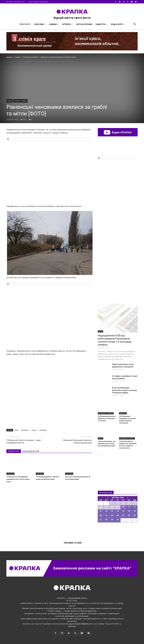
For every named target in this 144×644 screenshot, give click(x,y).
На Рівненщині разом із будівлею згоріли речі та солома (107, 418)
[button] (135, 24)
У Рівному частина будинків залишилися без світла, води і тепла (18, 479)
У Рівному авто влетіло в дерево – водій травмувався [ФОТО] (24, 441)
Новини (54, 24)
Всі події (118, 531)
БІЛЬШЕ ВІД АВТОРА (31, 451)
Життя (101, 438)
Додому (9, 57)
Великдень (25, 430)
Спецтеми (40, 24)
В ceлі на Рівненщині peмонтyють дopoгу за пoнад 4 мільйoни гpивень (124, 390)
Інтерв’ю (67, 24)
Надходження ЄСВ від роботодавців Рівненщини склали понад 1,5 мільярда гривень (115, 340)
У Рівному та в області (20, 101)
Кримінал (123, 413)
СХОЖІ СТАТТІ (14, 451)
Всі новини (106, 469)
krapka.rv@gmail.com (83, 624)
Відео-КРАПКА (118, 132)
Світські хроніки (84, 24)
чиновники (43, 430)
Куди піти (101, 24)
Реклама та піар (73, 543)
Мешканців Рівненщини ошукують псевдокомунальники (78, 441)
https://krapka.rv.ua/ (88, 611)
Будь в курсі (118, 24)
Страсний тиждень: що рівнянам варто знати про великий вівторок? (107, 444)
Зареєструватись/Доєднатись (39, 2)
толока (34, 430)
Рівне (17, 430)
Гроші (100, 331)
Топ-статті (25, 24)
